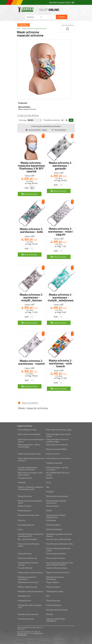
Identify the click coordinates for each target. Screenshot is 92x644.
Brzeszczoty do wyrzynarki (28, 582)
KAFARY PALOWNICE (54, 530)
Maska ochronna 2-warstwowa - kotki (31, 230)
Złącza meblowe (52, 582)
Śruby (49, 483)
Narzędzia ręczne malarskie (28, 614)
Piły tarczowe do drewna (56, 558)
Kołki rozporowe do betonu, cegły (59, 430)
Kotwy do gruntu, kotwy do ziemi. (59, 458)
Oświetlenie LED (24, 596)
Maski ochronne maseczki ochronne (34, 28)
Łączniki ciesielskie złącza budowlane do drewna (28, 469)
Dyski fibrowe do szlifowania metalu (60, 544)
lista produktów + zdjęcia (38, 130)
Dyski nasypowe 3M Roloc (56, 554)
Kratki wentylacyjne (54, 605)
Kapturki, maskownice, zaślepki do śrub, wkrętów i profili (31, 488)
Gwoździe (50, 492)
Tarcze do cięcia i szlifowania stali (59, 539)
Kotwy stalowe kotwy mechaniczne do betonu (31, 459)
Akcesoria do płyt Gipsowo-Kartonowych (57, 502)
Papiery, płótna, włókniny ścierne (30, 573)
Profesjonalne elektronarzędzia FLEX (30, 606)
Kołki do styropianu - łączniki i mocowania (57, 469)
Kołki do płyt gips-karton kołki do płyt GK (59, 435)
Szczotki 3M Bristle (25, 568)
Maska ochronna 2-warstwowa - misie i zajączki (61, 231)
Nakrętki (49, 478)
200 (71, 120)
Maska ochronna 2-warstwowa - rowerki (31, 362)
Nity (48, 487)
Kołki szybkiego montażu (27, 430)
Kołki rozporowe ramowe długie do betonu (31, 441)
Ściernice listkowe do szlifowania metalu (58, 549)
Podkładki (22, 483)
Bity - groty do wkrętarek (27, 539)
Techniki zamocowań (26, 619)
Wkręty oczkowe (53, 506)
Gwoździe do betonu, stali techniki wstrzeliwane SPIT (31, 535)
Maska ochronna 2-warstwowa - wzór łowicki (61, 363)
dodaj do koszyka (31, 194)
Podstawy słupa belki (54, 463)
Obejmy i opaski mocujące (28, 587)
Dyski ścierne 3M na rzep (27, 558)
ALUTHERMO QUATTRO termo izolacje (58, 474)
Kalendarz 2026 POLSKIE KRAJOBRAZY (56, 620)
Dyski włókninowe (25, 554)
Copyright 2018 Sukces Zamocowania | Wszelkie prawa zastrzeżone (46, 639)
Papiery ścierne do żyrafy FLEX (58, 573)
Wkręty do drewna (25, 496)
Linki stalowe (51, 520)
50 (66, 120)
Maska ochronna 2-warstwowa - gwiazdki (61, 166)
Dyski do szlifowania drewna (57, 568)
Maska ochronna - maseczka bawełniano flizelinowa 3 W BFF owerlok (31, 167)
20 (62, 120)
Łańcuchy (22, 520)
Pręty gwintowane (25, 478)
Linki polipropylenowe (26, 525)
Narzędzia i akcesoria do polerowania (27, 578)
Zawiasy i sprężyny (53, 587)
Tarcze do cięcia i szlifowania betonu (29, 545)
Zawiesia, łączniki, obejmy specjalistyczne (56, 516)
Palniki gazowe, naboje (55, 592)
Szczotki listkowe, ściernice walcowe (28, 564)
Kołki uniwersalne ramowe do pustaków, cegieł (57, 441)
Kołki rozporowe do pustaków (29, 434)
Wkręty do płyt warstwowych (57, 496)
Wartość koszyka (60, 2)
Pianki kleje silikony (53, 525)
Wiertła (49, 511)
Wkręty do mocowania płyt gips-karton (30, 502)
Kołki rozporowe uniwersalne (57, 445)
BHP (19, 28)
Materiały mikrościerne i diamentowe (55, 578)
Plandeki (50, 614)
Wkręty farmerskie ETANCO (57, 449)
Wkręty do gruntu (25, 511)
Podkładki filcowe (25, 601)
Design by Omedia (46, 641)
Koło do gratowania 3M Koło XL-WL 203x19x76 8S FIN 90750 (60, 564)
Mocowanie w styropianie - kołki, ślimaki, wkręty (30, 474)
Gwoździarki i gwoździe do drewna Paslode (59, 535)
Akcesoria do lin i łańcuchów (29, 515)
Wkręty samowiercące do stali (29, 454)
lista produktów (60, 130)
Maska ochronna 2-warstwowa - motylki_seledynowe (61, 297)
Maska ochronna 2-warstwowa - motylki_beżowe (31, 297)
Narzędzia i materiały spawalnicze (31, 592)
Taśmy (21, 530)
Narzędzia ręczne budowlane (57, 610)
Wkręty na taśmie (25, 506)
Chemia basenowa (53, 601)
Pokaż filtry (24, 25)
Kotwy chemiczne (53, 454)
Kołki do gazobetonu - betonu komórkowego (29, 446)
